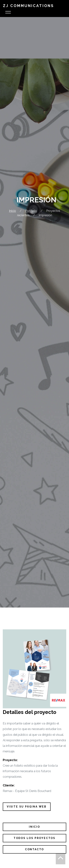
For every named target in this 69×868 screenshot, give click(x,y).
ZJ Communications (28, 6)
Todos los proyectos (34, 838)
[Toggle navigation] (8, 13)
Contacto (34, 849)
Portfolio (31, 211)
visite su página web (27, 807)
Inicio (13, 211)
